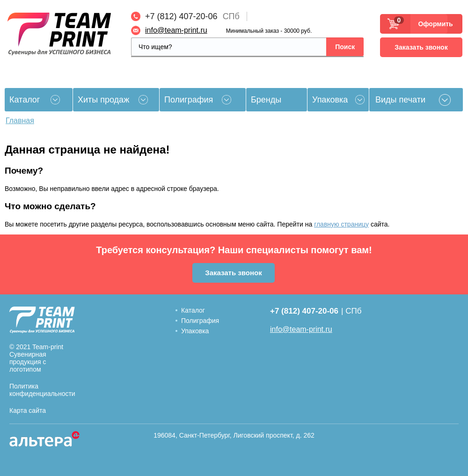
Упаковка (330, 100)
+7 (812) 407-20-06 (181, 16)
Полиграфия (189, 100)
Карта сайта (28, 410)
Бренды (266, 100)
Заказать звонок (421, 47)
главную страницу (341, 224)
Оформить (433, 24)
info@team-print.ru (176, 30)
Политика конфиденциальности (42, 390)
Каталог (193, 310)
